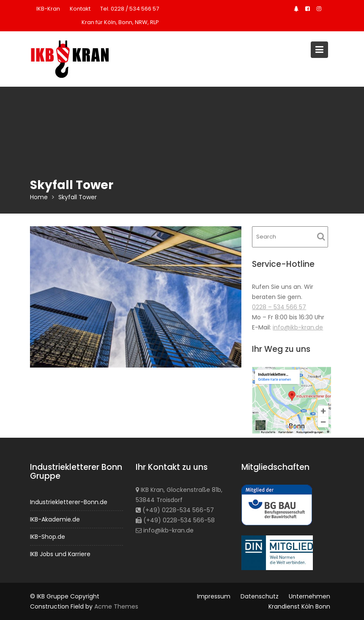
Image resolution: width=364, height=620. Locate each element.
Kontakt (80, 9)
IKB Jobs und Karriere (60, 553)
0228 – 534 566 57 (279, 307)
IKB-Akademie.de (55, 519)
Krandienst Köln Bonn (299, 606)
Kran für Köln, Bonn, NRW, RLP (120, 22)
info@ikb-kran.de (298, 327)
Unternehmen (309, 596)
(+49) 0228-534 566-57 (175, 510)
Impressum (214, 596)
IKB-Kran (48, 9)
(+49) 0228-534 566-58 (175, 520)
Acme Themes (116, 606)
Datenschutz (260, 596)
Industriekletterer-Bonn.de (68, 502)
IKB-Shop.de (48, 536)
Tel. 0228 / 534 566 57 (130, 9)
